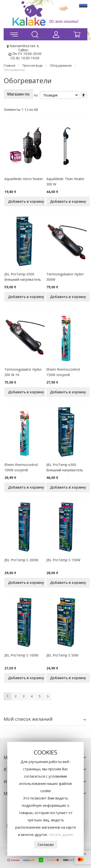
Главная (10, 66)
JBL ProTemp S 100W (21, 655)
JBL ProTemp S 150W (63, 560)
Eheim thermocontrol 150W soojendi (63, 372)
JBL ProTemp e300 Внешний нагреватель (65, 467)
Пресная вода (33, 66)
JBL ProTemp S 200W (21, 560)
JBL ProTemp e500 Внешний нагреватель (23, 277)
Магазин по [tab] (18, 94)
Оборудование (61, 66)
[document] (45, 799)
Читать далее (61, 834)
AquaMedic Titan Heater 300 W (65, 181)
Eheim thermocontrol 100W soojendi (21, 467)
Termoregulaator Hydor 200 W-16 (23, 372)
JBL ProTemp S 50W (62, 655)
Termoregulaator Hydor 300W (65, 277)
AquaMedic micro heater (24, 179)
